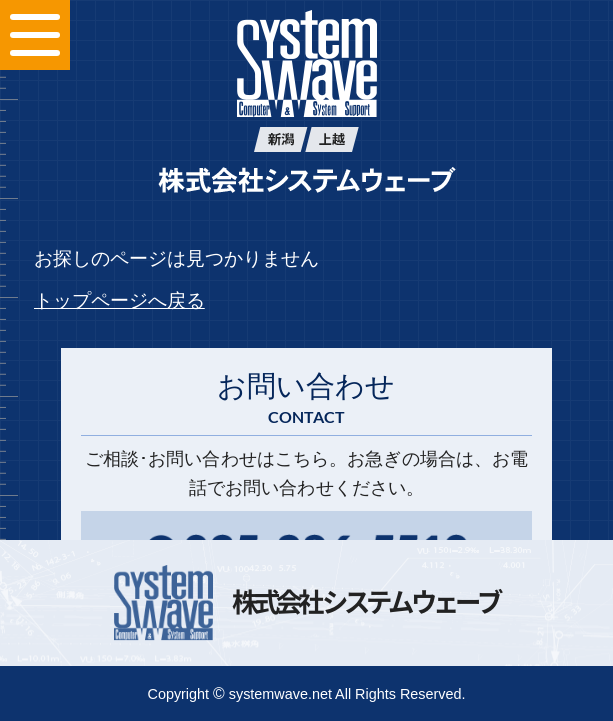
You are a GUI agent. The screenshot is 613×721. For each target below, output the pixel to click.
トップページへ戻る (119, 300)
